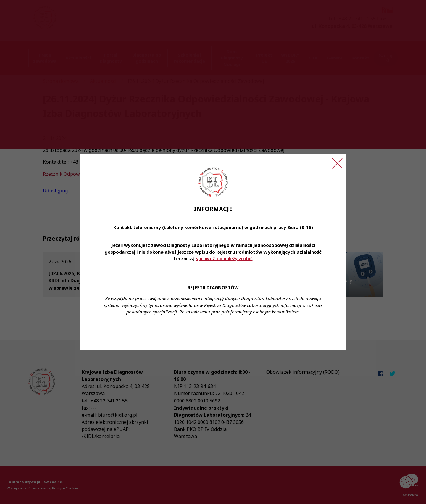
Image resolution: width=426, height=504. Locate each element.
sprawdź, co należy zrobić (224, 258)
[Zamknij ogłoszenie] (337, 163)
